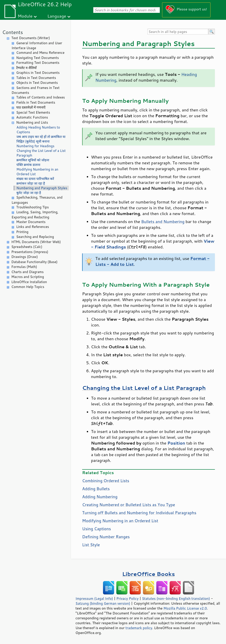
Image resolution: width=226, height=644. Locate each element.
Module (25, 16)
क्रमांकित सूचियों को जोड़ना (33, 160)
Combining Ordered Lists (106, 481)
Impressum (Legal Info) (94, 598)
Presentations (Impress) (30, 252)
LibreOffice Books (149, 574)
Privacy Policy (127, 598)
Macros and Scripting (28, 277)
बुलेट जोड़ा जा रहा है (29, 193)
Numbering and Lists (32, 122)
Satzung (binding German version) (103, 603)
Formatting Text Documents (38, 63)
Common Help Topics (28, 287)
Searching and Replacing (35, 237)
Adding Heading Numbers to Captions (38, 130)
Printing (22, 232)
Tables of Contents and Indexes (41, 97)
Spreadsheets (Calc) (27, 247)
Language (57, 16)
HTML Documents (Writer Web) (36, 242)
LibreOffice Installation (29, 282)
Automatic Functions (32, 117)
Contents (13, 32)
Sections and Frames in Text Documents (36, 90)
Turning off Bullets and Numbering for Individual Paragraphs (139, 513)
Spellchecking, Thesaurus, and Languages (37, 200)
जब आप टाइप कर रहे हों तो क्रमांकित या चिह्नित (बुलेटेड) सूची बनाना (41, 139)
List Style (91, 545)
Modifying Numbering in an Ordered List (37, 172)
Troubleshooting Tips (33, 207)
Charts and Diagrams (27, 272)
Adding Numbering (100, 497)
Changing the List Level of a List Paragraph (41, 153)
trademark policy (139, 628)
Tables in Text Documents (36, 78)
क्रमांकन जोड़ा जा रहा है (31, 183)
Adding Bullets (96, 489)
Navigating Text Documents (38, 58)
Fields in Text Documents (36, 102)
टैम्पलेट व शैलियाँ (26, 68)
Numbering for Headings (35, 146)
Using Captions (97, 529)
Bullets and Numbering (163, 221)
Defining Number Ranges (106, 537)
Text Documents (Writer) (31, 38)
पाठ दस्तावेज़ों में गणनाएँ (31, 107)
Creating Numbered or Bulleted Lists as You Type (129, 505)
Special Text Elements (33, 112)
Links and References (33, 227)
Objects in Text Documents (37, 83)
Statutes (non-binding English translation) (176, 598)
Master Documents (31, 222)
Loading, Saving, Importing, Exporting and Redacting (35, 215)
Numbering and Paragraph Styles (42, 188)
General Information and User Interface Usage (37, 46)
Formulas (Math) (24, 267)
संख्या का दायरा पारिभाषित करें (35, 179)
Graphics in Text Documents (38, 73)
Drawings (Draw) (25, 257)
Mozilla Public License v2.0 (185, 608)
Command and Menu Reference (40, 53)
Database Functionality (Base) (34, 262)
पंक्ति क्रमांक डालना (28, 165)
